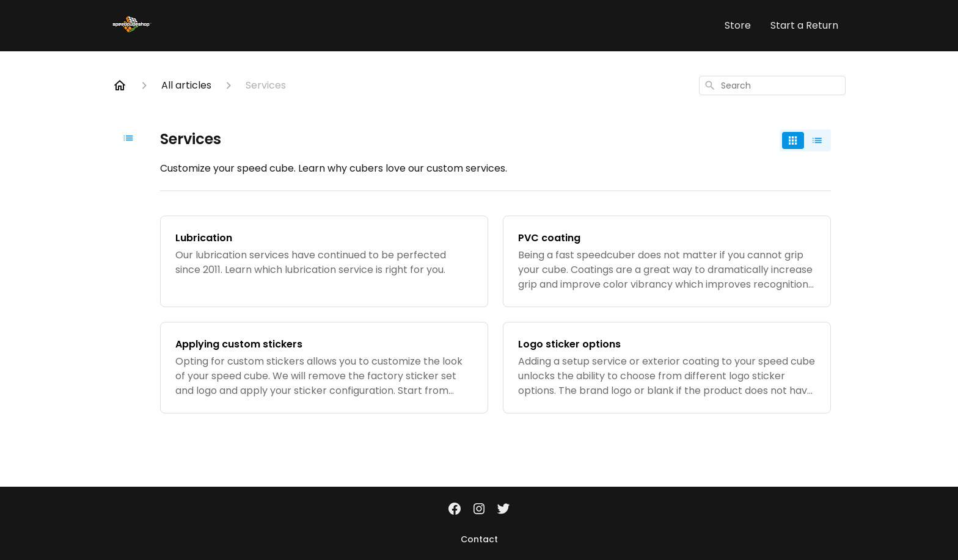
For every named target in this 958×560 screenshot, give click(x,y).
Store (738, 25)
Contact (479, 539)
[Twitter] (503, 510)
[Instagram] (479, 510)
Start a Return (804, 25)
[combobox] (772, 85)
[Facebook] (455, 510)
